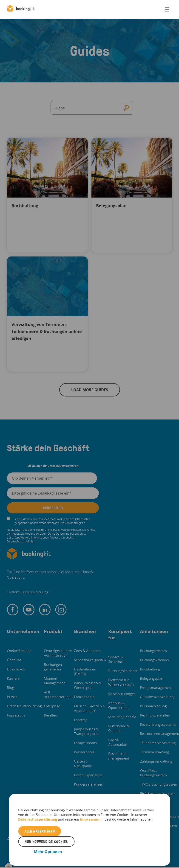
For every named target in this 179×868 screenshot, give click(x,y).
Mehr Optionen (48, 852)
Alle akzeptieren (40, 831)
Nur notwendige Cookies (46, 842)
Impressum (90, 819)
